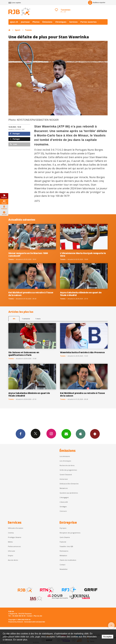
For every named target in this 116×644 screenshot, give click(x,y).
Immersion (64, 479)
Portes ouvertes (89, 22)
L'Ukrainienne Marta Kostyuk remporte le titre (83, 254)
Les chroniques (65, 461)
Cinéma (11, 533)
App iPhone (81, 434)
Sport (18, 30)
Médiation (63, 555)
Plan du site (38, 616)
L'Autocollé (64, 502)
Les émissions (65, 456)
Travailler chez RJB (66, 546)
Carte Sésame (65, 537)
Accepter (108, 637)
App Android (95, 434)
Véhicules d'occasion (16, 528)
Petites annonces (14, 546)
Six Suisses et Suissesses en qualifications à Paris (24, 354)
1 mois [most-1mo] (38, 319)
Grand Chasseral (66, 475)
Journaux (25, 22)
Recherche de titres (67, 465)
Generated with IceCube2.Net (35, 622)
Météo (10, 542)
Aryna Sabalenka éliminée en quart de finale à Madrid (81, 294)
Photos (36, 22)
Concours (63, 511)
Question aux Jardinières (69, 493)
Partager (15, 134)
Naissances (64, 488)
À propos (63, 528)
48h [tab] (14, 319)
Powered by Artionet (16, 622)
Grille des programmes (68, 470)
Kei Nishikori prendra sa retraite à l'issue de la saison (31, 294)
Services (73, 22)
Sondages (63, 507)
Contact (62, 565)
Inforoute (12, 551)
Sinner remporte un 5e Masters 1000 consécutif (28, 254)
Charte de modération (68, 560)
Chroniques (61, 22)
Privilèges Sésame (15, 537)
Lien (14, 144)
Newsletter (64, 569)
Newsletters (66, 434)
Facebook (21, 434)
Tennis (28, 30)
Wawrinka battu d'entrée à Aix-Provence (82, 352)
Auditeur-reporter (97, 3)
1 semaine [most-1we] (26, 319)
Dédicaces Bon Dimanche (69, 484)
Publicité (63, 542)
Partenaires (64, 551)
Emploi (11, 555)
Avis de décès (13, 560)
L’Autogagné (64, 497)
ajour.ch (14, 22)
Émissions (47, 22)
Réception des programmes (70, 533)
